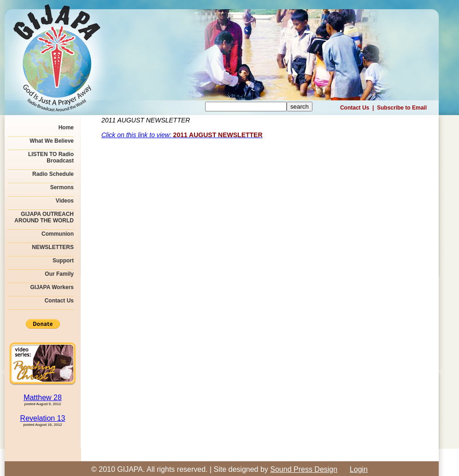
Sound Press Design (304, 469)
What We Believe (52, 141)
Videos (65, 201)
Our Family (59, 274)
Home (66, 128)
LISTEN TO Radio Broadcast (51, 157)
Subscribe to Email (402, 108)
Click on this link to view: (182, 135)
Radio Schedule (53, 174)
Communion (58, 234)
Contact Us (355, 108)
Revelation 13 (43, 418)
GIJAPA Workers (52, 287)
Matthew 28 (43, 398)
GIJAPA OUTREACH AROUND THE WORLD (44, 217)
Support (63, 261)
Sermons (62, 187)
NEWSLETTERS (53, 247)
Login (359, 469)
